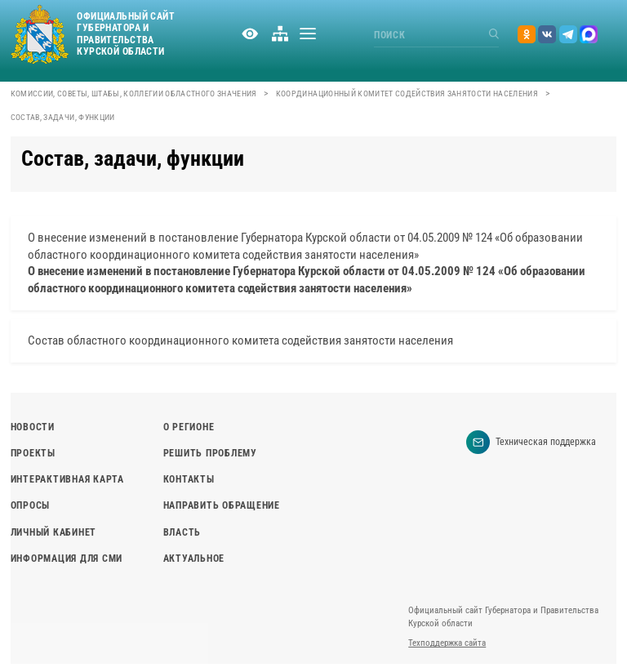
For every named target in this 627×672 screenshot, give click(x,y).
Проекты (33, 453)
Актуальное (194, 559)
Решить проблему (210, 453)
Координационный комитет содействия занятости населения (407, 93)
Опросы (30, 505)
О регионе (189, 427)
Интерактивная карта (67, 479)
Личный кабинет (53, 532)
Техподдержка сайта (447, 643)
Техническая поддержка (531, 442)
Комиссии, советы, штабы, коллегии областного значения (134, 93)
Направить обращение (222, 505)
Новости (33, 427)
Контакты (189, 479)
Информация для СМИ (67, 559)
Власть (182, 532)
